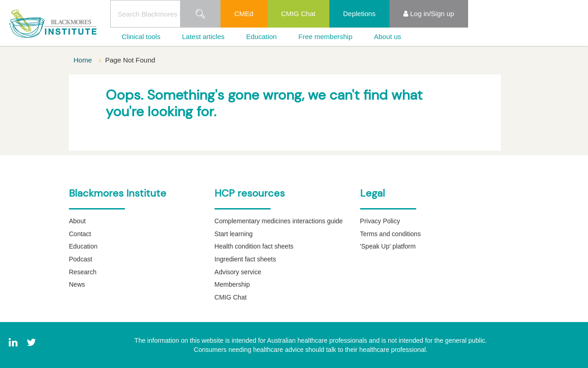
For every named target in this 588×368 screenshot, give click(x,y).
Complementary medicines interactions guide (279, 221)
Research (83, 272)
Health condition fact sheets (254, 246)
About (77, 221)
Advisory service (238, 272)
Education (262, 37)
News (77, 284)
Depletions (359, 14)
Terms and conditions (390, 234)
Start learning (234, 234)
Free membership (325, 37)
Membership (232, 284)
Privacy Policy (380, 221)
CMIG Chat (298, 14)
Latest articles (203, 37)
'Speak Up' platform (388, 246)
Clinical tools (141, 37)
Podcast (81, 259)
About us (387, 37)
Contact (80, 234)
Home (84, 60)
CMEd (244, 14)
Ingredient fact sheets (245, 259)
